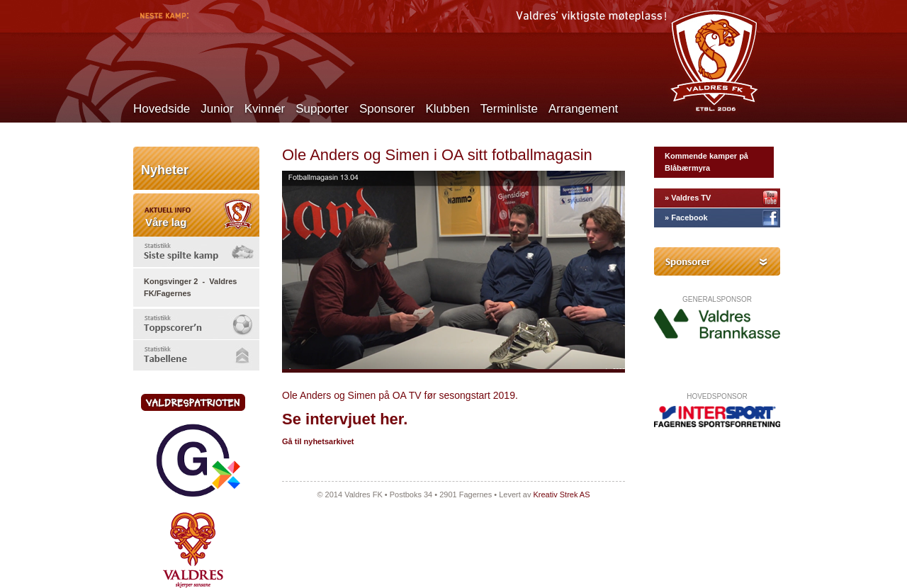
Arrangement (583, 109)
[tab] (196, 252)
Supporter (322, 109)
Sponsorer (387, 109)
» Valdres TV (688, 198)
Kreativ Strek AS (561, 494)
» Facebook (686, 217)
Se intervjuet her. (345, 419)
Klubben (447, 109)
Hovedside (162, 109)
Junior (217, 109)
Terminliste (509, 109)
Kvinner (265, 109)
